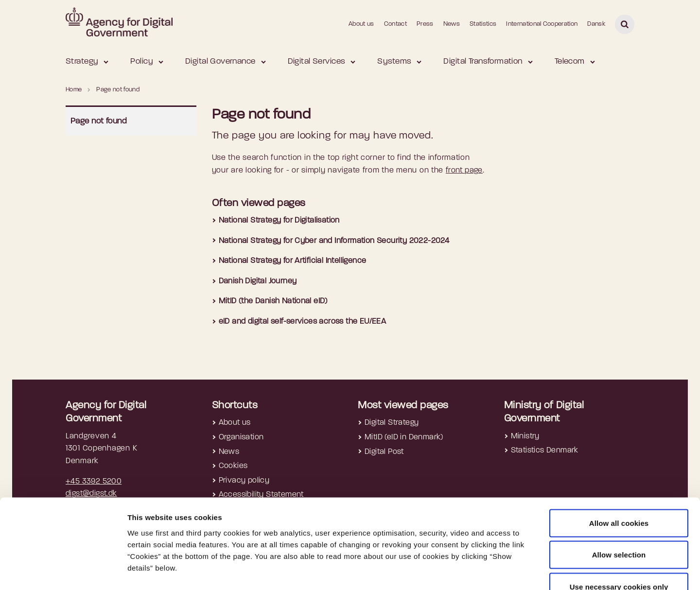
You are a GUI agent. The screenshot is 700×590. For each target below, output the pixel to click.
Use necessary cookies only (619, 526)
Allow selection (619, 495)
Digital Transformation (483, 61)
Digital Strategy (392, 423)
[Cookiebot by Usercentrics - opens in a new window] (63, 571)
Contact (395, 24)
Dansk (596, 24)
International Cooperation (542, 24)
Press (425, 24)
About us (361, 24)
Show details (516, 571)
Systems (394, 61)
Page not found (99, 121)
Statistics (483, 24)
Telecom (570, 61)
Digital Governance (220, 61)
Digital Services (317, 61)
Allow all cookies (619, 462)
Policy (142, 61)
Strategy (82, 61)
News (452, 24)
